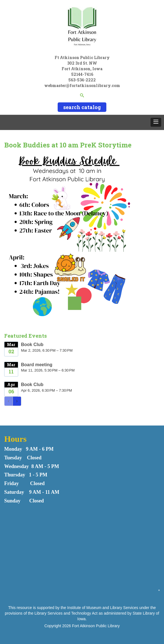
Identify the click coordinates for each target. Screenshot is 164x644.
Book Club (32, 345)
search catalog (82, 107)
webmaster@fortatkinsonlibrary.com (82, 85)
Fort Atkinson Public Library (96, 626)
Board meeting (37, 365)
